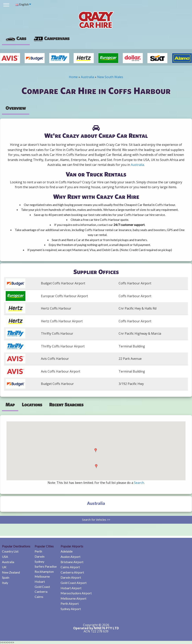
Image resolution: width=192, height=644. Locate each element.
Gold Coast (42, 587)
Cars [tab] (16, 38)
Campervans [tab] (51, 38)
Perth (38, 551)
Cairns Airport (70, 567)
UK (4, 567)
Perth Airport (70, 603)
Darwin (40, 556)
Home (73, 77)
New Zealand (11, 572)
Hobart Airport (71, 588)
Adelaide (67, 551)
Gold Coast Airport (74, 583)
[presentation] (51, 38)
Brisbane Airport (72, 562)
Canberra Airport (72, 572)
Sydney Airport (71, 609)
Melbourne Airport (73, 598)
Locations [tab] (32, 405)
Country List (10, 551)
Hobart (40, 581)
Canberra (41, 591)
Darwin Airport (71, 577)
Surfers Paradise (46, 566)
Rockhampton (44, 571)
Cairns (39, 597)
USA (5, 557)
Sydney (39, 561)
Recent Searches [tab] (66, 405)
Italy (5, 583)
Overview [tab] (16, 108)
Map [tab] (10, 405)
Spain (6, 577)
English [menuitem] (22, 4)
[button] (96, 450)
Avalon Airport (71, 557)
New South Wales (110, 77)
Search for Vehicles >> (96, 520)
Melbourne (42, 576)
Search (139, 483)
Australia (87, 77)
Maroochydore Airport (76, 593)
